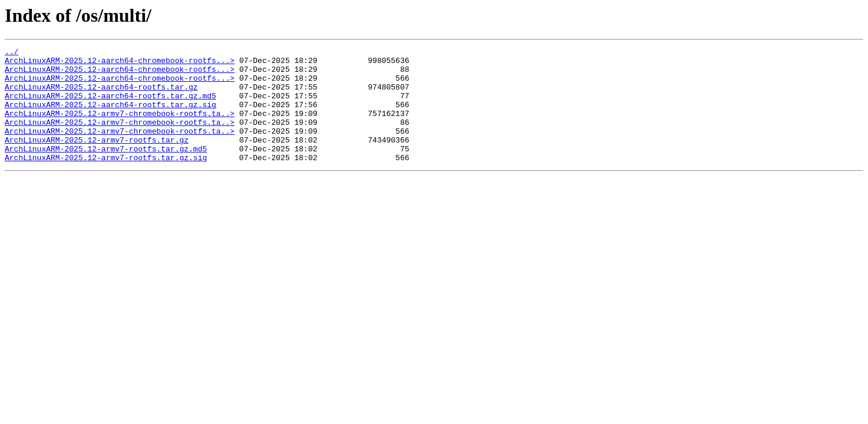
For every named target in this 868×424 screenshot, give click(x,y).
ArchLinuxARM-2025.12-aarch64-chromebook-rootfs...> (120, 64)
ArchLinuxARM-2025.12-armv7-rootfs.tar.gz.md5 (106, 170)
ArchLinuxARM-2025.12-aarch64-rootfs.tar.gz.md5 (110, 106)
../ (11, 53)
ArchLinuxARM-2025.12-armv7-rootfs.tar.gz (97, 159)
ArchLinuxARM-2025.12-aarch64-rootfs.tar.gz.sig (110, 117)
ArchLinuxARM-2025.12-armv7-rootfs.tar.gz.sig (106, 180)
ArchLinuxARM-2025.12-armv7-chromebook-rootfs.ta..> (120, 127)
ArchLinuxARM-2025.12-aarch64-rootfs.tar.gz (101, 95)
